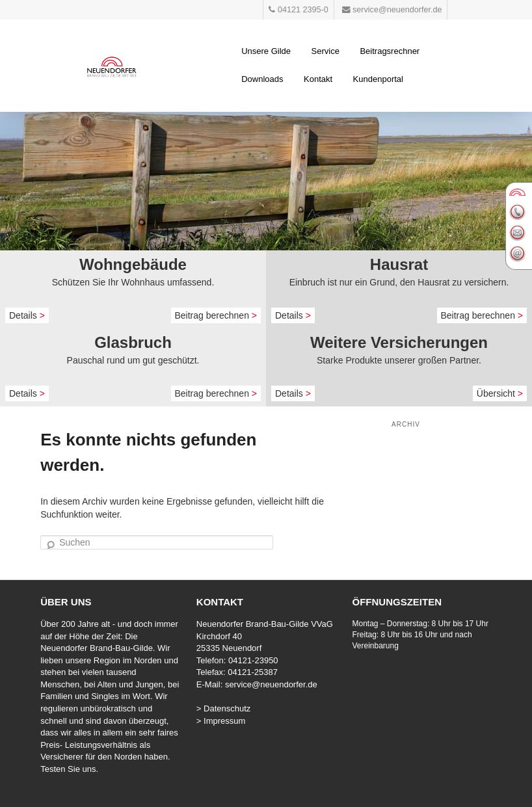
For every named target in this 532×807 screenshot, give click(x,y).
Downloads (262, 79)
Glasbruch (133, 342)
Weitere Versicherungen (399, 342)
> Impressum (221, 721)
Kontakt (318, 79)
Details (27, 315)
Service (326, 51)
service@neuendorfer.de (271, 684)
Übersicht (500, 393)
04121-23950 (253, 660)
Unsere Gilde (266, 51)
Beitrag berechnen (216, 315)
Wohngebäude (133, 264)
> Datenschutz (223, 708)
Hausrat (399, 264)
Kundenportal (378, 79)
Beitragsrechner (390, 51)
